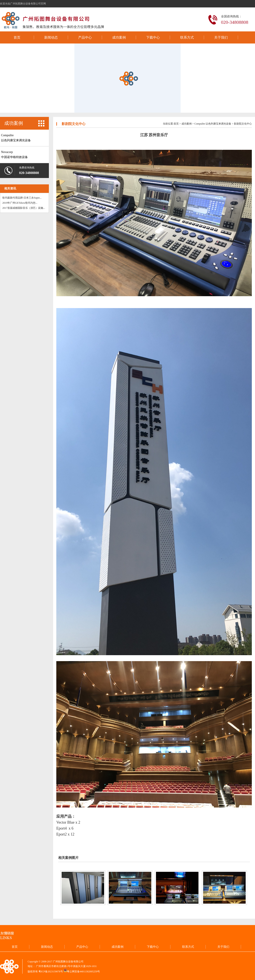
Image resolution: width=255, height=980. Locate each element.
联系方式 (187, 37)
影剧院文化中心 (243, 124)
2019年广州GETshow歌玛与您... (20, 203)
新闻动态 (51, 37)
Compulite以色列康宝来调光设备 (16, 138)
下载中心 (153, 37)
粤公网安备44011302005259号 (84, 971)
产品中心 (85, 37)
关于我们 (221, 37)
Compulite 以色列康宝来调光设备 (213, 124)
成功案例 (119, 37)
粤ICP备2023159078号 (51, 971)
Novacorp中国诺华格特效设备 (14, 155)
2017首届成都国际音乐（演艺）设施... (24, 208)
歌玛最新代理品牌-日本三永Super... (22, 198)
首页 (17, 37)
